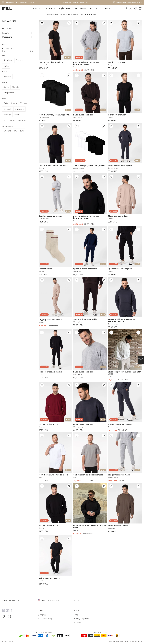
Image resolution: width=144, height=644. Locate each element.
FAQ (76, 615)
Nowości (37, 8)
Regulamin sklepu (116, 642)
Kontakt (77, 622)
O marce (42, 615)
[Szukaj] (126, 8)
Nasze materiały (45, 619)
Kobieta (51, 8)
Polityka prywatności (133, 642)
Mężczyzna (65, 8)
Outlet (94, 8)
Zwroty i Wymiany (82, 619)
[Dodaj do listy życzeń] (69, 23)
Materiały (81, 8)
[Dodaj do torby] (42, 23)
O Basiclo (108, 8)
